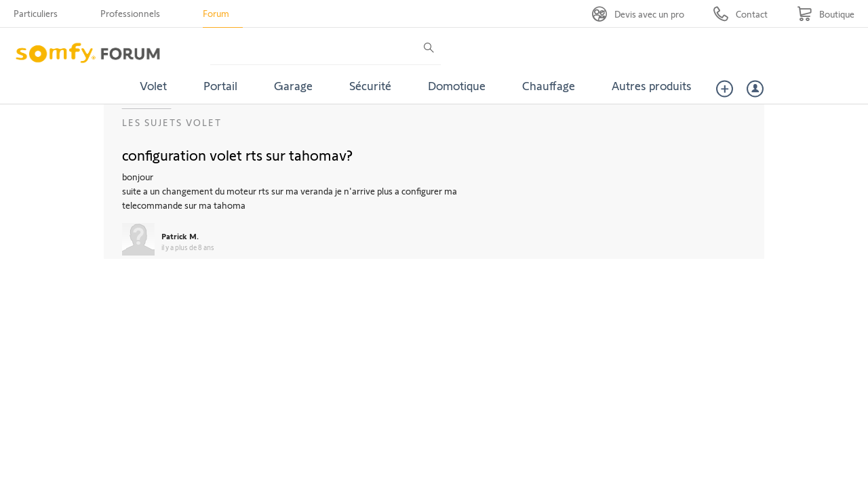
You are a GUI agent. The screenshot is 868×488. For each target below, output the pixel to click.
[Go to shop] (826, 14)
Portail (220, 85)
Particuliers (36, 13)
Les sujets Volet (172, 122)
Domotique (457, 85)
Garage (293, 85)
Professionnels (130, 13)
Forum (216, 13)
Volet (153, 85)
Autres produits (652, 85)
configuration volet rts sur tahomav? (237, 155)
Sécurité (370, 85)
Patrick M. (180, 236)
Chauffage (549, 85)
